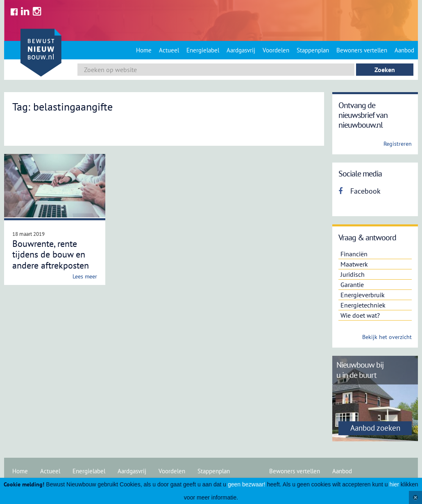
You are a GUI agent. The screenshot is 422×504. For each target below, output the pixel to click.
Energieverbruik (363, 295)
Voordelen (276, 50)
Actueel (169, 50)
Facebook (360, 191)
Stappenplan (313, 50)
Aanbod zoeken (375, 428)
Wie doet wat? (360, 315)
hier (394, 484)
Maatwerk (354, 264)
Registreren (398, 144)
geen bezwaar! (247, 484)
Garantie (352, 285)
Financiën (354, 254)
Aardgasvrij (241, 50)
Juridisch (353, 274)
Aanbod (404, 50)
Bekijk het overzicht (387, 337)
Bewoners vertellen (362, 50)
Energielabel (203, 50)
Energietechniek (363, 305)
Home (144, 50)
